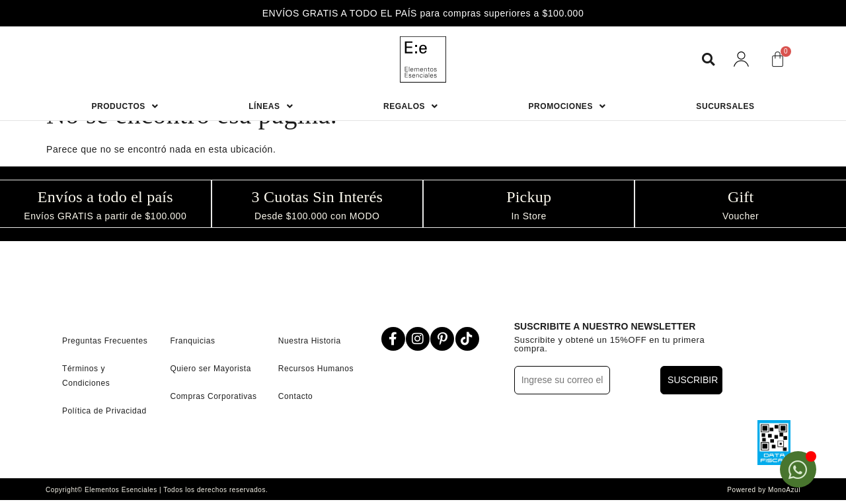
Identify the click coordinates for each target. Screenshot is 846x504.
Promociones (567, 106)
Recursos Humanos (316, 367)
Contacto (296, 395)
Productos (125, 106)
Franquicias (192, 340)
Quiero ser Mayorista (211, 367)
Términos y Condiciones (86, 375)
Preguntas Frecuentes (105, 340)
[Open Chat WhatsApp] (798, 469)
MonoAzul (784, 488)
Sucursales (725, 106)
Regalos (411, 106)
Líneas (271, 106)
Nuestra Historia (310, 340)
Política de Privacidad (104, 410)
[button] (708, 59)
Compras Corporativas (213, 395)
